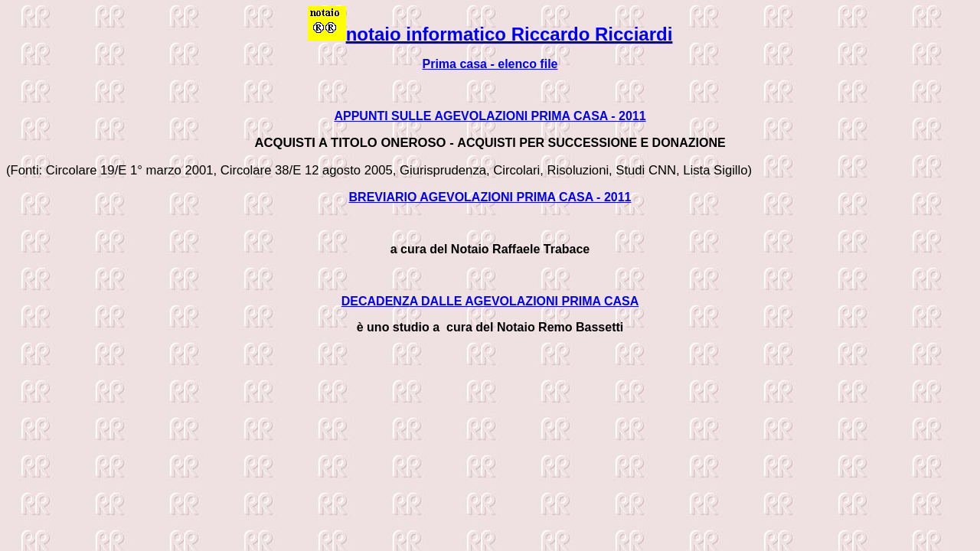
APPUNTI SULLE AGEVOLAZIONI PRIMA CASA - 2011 (490, 116)
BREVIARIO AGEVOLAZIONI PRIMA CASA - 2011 (490, 197)
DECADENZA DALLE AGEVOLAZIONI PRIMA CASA (490, 301)
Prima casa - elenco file (490, 64)
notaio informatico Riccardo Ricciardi (510, 34)
